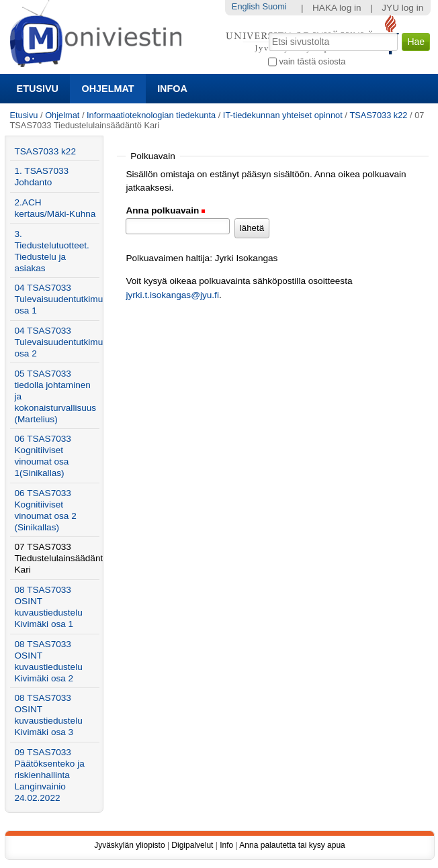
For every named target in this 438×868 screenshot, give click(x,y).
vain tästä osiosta (312, 61)
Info (226, 845)
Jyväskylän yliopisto (129, 845)
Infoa (172, 89)
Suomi (274, 6)
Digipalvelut (192, 845)
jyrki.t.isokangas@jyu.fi (172, 295)
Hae (268, 32)
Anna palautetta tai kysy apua (292, 845)
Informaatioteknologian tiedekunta (151, 115)
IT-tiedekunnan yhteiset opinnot (283, 115)
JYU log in (402, 8)
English (246, 6)
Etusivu (38, 89)
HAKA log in (337, 8)
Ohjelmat (108, 89)
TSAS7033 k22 (378, 115)
